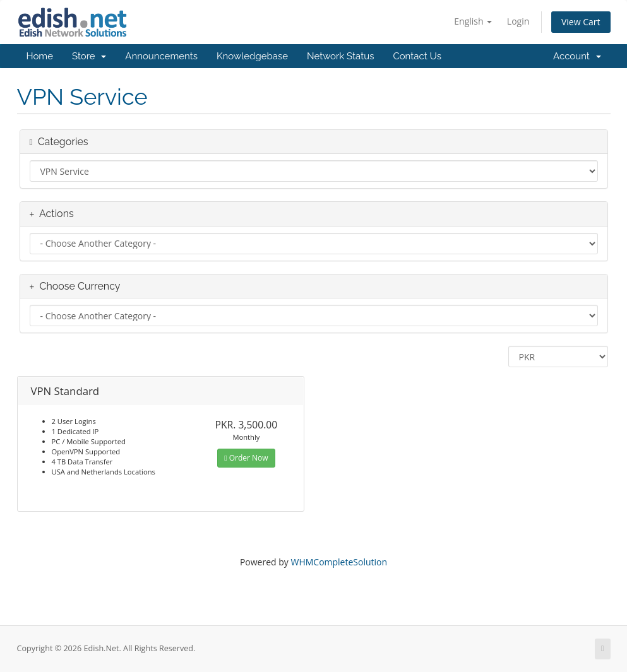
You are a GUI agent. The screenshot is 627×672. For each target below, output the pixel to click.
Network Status (340, 56)
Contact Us (417, 56)
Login (518, 21)
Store (89, 56)
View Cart (581, 22)
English (473, 21)
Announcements (161, 56)
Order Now (246, 458)
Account (577, 56)
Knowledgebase (252, 56)
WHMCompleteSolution (339, 562)
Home (40, 56)
